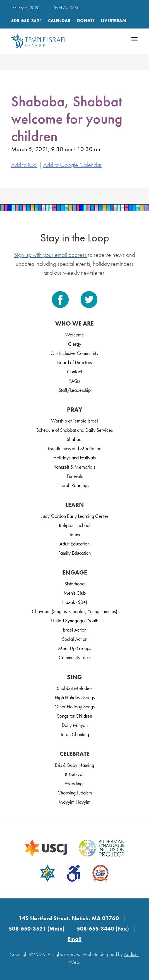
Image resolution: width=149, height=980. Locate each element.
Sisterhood (74, 584)
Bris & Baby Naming (74, 765)
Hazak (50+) (75, 602)
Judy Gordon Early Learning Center (75, 516)
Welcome (75, 335)
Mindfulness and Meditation (74, 448)
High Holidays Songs (75, 697)
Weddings (74, 783)
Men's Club (75, 593)
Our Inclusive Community (74, 353)
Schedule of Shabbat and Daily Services (74, 430)
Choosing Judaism (75, 793)
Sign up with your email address (50, 255)
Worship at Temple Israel (74, 421)
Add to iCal (24, 165)
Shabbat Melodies (75, 688)
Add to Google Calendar (72, 165)
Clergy (75, 344)
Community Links (74, 657)
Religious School (75, 525)
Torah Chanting (75, 734)
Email (74, 939)
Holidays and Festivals (74, 458)
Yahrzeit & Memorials (74, 467)
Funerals (75, 476)
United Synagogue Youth (75, 620)
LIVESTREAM (114, 21)
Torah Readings (74, 485)
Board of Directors (74, 362)
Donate (86, 21)
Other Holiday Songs (74, 707)
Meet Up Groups (74, 648)
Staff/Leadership (75, 390)
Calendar (59, 21)
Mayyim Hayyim (74, 802)
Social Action (75, 639)
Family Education (74, 553)
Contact (74, 372)
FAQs (74, 381)
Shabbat (75, 439)
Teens (74, 534)
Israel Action (75, 630)
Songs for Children (74, 716)
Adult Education (74, 544)
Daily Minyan (75, 725)
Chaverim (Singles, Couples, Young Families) (74, 611)
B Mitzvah (75, 774)
